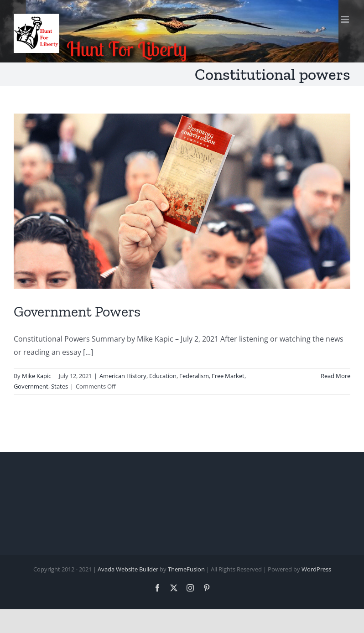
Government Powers (77, 311)
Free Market (228, 376)
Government (31, 386)
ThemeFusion (186, 569)
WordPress (316, 569)
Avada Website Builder (128, 569)
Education (163, 376)
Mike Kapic (36, 376)
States (60, 386)
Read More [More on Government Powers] (335, 376)
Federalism (194, 376)
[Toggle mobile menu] (346, 19)
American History (123, 376)
